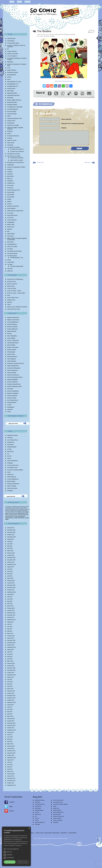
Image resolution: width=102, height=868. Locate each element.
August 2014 (10, 705)
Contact (28, 2)
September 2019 (11, 565)
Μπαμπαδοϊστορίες (12, 102)
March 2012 (10, 771)
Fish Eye (9, 204)
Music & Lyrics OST (12, 284)
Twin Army (10, 269)
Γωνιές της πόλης (12, 288)
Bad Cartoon (10, 176)
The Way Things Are (12, 253)
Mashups (10, 302)
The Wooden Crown (12, 468)
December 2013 (11, 723)
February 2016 (11, 663)
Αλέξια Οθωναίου (12, 361)
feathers (9, 202)
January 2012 (11, 776)
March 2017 (10, 633)
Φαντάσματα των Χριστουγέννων (16, 162)
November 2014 (11, 698)
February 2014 (11, 719)
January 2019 (11, 583)
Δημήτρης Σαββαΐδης (13, 380)
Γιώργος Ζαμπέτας (12, 51)
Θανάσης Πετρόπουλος (13, 375)
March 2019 (10, 578)
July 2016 (10, 652)
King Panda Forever (12, 215)
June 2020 (10, 544)
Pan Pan (9, 456)
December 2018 (11, 585)
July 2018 (10, 597)
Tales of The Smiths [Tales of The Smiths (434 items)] (16, 512)
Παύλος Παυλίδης (12, 373)
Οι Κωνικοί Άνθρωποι (13, 109)
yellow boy (10, 271)
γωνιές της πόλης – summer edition (16, 293)
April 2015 (10, 686)
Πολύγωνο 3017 (11, 121)
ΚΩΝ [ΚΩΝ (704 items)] (25, 515)
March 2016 (10, 661)
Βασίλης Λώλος (11, 354)
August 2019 (10, 567)
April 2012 (10, 769)
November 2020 (11, 532)
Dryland (9, 199)
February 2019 (11, 581)
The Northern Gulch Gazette (14, 251)
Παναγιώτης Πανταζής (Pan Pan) (16, 363)
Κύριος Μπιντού (11, 89)
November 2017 (11, 615)
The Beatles (44, 31)
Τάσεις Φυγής (11, 143)
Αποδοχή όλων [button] (27, 862)
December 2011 (11, 778)
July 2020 (10, 542)
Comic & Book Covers (13, 298)
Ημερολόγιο (10, 62)
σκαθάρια (52, 36)
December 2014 (11, 696)
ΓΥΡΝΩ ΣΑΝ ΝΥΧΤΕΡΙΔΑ (17, 158)
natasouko (10, 409)
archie (41, 36)
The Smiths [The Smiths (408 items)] (8, 512)
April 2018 (10, 604)
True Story (10, 264)
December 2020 (11, 530)
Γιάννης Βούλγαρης (12, 324)
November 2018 (11, 588)
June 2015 (10, 682)
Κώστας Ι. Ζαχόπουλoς (13, 340)
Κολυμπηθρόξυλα (12, 75)
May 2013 (10, 739)
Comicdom (10, 438)
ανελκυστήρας (11, 41)
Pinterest (11, 811)
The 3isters (10, 249)
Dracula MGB (11, 192)
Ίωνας (9, 68)
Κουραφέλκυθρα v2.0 (13, 86)
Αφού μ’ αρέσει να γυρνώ (17, 160)
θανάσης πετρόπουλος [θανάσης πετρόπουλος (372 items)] (11, 511)
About (19, 2)
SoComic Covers (12, 282)
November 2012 (11, 753)
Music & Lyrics (11, 286)
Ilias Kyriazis (10, 445)
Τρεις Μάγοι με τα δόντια (14, 154)
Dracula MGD (11, 195)
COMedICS (10, 181)
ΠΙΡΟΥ (9, 116)
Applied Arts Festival (12, 435)
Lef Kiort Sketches (12, 220)
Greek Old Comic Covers (14, 309)
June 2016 (10, 654)
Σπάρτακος (10, 131)
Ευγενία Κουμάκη (12, 350)
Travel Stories (11, 262)
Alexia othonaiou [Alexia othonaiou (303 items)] (16, 508)
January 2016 (11, 666)
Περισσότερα (37, 845)
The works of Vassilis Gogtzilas (15, 470)
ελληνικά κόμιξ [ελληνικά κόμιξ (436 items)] (25, 512)
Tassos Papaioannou (13, 461)
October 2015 (11, 673)
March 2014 (10, 716)
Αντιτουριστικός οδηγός (13, 43)
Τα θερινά (10, 138)
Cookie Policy (48, 833)
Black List (10, 179)
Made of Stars (11, 225)
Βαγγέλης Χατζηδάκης (13, 393)
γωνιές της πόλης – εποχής (14, 291)
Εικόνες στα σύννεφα (13, 54)
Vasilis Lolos (10, 474)
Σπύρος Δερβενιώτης (13, 329)
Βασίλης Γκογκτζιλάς (12, 327)
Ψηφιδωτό (10, 169)
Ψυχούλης (10, 172)
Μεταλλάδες (10, 98)
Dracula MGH (11, 197)
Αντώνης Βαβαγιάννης (13, 322)
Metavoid (10, 229)
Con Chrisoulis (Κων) (13, 400)
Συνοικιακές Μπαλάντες (13, 136)
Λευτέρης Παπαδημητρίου (14, 368)
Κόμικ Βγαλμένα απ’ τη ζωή (14, 82)
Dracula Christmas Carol (14, 190)
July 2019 (10, 569)
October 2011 (11, 783)
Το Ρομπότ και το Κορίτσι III (17, 151)
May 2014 (10, 712)
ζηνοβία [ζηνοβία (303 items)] (22, 508)
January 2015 (11, 693)
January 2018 (11, 611)
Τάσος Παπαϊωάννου (13, 370)
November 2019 (11, 560)
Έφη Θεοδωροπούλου (13, 343)
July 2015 (10, 679)
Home (12, 2)
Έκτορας (9, 334)
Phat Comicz (10, 236)
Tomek (9, 260)
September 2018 (11, 592)
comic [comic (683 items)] (19, 515)
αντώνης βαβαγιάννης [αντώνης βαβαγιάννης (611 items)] (19, 513)
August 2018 (10, 594)
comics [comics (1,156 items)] (27, 518)
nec (8, 454)
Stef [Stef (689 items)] (22, 515)
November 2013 (11, 725)
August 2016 (10, 650)
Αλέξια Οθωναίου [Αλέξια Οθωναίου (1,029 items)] (19, 518)
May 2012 (10, 767)
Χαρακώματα (11, 165)
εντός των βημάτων (12, 56)
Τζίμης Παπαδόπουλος (13, 366)
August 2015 (10, 677)
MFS (8, 231)
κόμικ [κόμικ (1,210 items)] (7, 519)
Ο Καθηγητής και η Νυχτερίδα (15, 107)
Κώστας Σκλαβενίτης (12, 382)
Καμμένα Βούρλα (12, 70)
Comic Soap (10, 185)
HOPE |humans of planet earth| (15, 211)
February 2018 (11, 608)
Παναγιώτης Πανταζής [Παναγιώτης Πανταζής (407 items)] (22, 511)
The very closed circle (13, 465)
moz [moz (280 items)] (6, 507)
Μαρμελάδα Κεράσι (12, 93)
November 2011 (11, 781)
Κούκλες (9, 77)
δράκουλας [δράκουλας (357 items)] (22, 509)
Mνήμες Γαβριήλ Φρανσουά (14, 100)
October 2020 (11, 535)
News (9, 295)
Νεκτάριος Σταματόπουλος (14, 384)
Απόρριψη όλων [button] (75, 862)
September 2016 (11, 647)
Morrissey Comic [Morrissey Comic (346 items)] (15, 509)
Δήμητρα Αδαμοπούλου (13, 317)
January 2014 (11, 721)
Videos (9, 305)
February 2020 (11, 553)
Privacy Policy (56, 833)
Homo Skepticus (11, 208)
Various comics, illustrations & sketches (17, 307)
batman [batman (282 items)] (20, 507)
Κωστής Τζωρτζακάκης (13, 391)
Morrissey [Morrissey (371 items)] (27, 509)
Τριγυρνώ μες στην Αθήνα (14, 156)
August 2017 (10, 622)
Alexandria (10, 174)
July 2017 (10, 624)
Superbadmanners (12, 244)
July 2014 (10, 707)
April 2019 (10, 576)
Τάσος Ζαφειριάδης (12, 336)
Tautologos (10, 463)
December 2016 (11, 640)
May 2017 (10, 629)
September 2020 (11, 537)
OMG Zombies (11, 234)
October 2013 (11, 728)
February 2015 (11, 691)
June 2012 (10, 765)
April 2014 (10, 714)
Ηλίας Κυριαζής (11, 352)
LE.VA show (10, 218)
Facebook (12, 802)
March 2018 (10, 606)
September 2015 (11, 675)
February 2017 (11, 636)
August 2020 (10, 539)
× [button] (98, 838)
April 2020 (10, 548)
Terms (42, 833)
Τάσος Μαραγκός (12, 359)
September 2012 (11, 758)
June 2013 (10, 737)
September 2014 (11, 702)
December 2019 (11, 558)
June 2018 (10, 599)
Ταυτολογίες (10, 145)
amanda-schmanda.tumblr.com (65, 81)
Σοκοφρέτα (10, 491)
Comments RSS (72, 833)
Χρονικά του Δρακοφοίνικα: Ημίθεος (16, 167)
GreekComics (11, 442)
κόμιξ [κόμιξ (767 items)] (9, 516)
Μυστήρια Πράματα (12, 105)
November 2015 (11, 670)
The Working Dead (12, 256)
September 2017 (11, 620)
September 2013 (11, 730)
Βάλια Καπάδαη (11, 345)
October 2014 (11, 700)
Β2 (8, 49)
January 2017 (11, 638)
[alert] (51, 851)
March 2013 (10, 744)
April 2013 (10, 742)
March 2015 (10, 689)
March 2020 (10, 551)
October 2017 (11, 617)
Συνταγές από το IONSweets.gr (15, 279)
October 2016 (11, 645)
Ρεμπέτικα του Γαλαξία (13, 125)
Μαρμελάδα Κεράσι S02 (13, 95)
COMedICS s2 (11, 183)
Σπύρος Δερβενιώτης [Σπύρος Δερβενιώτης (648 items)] (11, 515)
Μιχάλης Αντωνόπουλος (13, 320)
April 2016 (10, 659)
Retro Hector (10, 242)
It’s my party (10, 213)
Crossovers (10, 188)
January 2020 (11, 555)
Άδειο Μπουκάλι (11, 39)
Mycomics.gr (10, 451)
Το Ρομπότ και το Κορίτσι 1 (17, 149)
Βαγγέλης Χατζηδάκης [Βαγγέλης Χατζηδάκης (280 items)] (12, 507)
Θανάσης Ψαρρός (12, 398)
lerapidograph (11, 222)
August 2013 (10, 732)
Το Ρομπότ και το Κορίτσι (14, 147)
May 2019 (10, 574)
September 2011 (11, 785)
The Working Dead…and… (17, 258)
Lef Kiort (9, 405)
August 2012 (10, 760)
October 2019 (11, 562)
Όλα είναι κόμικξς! (12, 112)
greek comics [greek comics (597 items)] (9, 513)
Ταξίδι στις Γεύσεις (12, 140)
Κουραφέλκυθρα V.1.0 (13, 84)
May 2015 (10, 684)
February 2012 (11, 774)
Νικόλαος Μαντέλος (12, 357)
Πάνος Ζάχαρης (11, 338)
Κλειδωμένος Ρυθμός (13, 72)
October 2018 (11, 590)
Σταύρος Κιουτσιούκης (13, 347)
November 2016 (11, 643)
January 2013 (11, 748)
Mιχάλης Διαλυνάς (12, 331)
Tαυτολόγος (10, 389)
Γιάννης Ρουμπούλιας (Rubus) (15, 377)
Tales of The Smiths (12, 247)
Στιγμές (9, 134)
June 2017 (10, 627)
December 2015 (11, 668)
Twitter (11, 806)
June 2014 (10, 709)
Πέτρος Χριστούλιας (12, 396)
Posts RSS (64, 833)
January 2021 (11, 528)
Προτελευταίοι (11, 123)
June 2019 (10, 571)
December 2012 (11, 751)
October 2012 (11, 755)
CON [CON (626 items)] (26, 513)
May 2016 (10, 656)
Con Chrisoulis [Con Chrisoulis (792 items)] (15, 516)
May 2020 (10, 546)
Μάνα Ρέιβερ (10, 91)
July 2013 (10, 735)
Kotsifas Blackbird (12, 403)
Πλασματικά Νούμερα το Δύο (15, 118)
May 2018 (10, 601)
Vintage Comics (11, 300)
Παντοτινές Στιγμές (12, 114)
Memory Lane (11, 227)
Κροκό (9, 79)
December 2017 (11, 613)
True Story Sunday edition (17, 266)
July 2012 (10, 762)
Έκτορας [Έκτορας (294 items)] (24, 507)
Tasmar (9, 458)
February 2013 (11, 746)
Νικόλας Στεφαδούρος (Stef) (14, 386)
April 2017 (10, 631)
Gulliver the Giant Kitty (13, 206)
